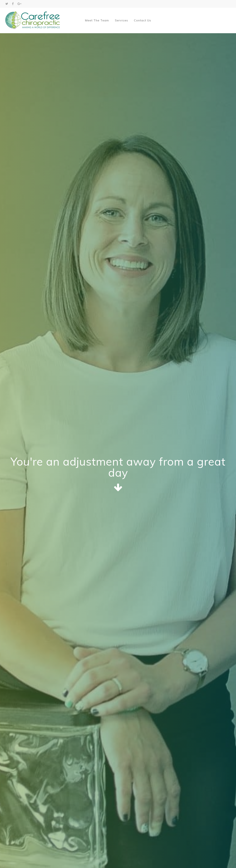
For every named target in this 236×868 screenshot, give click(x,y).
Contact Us (142, 20)
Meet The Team (97, 20)
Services (121, 20)
